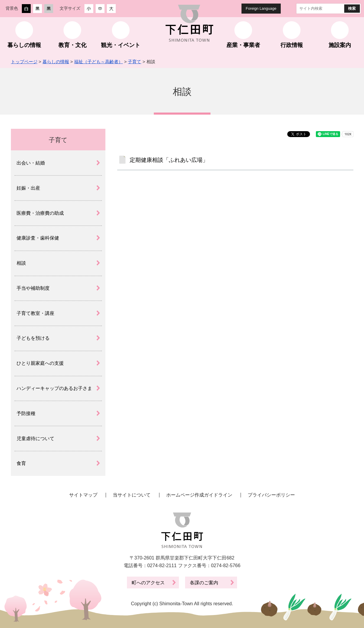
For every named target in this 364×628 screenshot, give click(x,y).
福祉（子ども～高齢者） (98, 62)
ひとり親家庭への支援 (40, 363)
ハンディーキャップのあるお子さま (54, 388)
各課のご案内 (204, 583)
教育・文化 (72, 45)
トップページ (24, 62)
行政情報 (292, 45)
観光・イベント (121, 45)
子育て (134, 62)
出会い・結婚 (31, 163)
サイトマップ (83, 495)
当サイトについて (132, 495)
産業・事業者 (243, 45)
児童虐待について (35, 439)
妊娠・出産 (28, 188)
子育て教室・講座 (35, 313)
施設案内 (340, 45)
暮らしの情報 (24, 45)
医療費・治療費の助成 (40, 213)
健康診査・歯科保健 (38, 238)
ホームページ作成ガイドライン (199, 495)
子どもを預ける (33, 338)
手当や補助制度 (33, 288)
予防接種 (26, 413)
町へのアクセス (148, 583)
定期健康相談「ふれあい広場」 (169, 160)
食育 (21, 463)
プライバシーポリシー (271, 495)
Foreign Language (261, 8)
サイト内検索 (291, 9)
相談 (21, 263)
